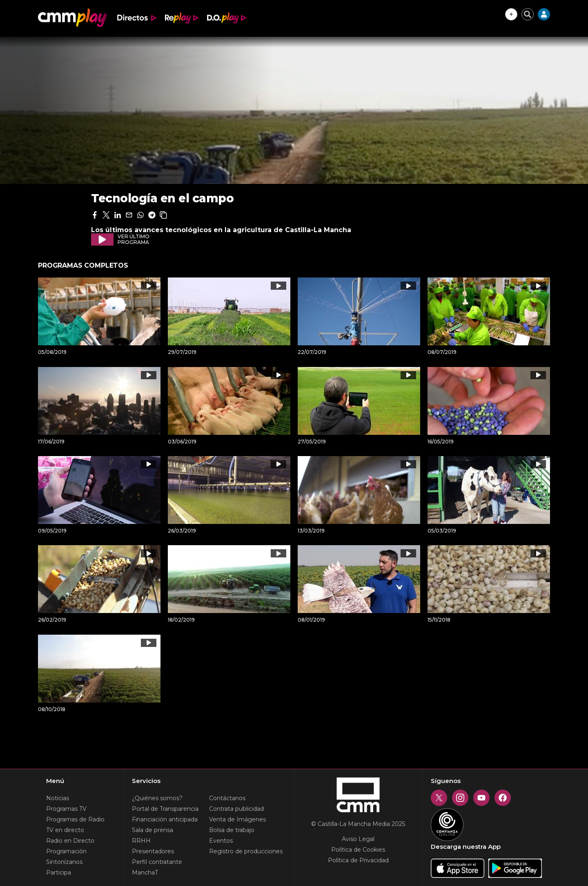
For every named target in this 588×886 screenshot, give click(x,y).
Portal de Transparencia (165, 809)
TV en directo (65, 830)
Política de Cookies (358, 850)
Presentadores (153, 851)
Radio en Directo (70, 841)
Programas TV (66, 809)
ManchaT (145, 873)
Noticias (58, 798)
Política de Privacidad (358, 860)
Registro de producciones (246, 851)
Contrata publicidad (236, 809)
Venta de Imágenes (237, 819)
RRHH (141, 841)
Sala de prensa (153, 830)
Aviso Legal (358, 839)
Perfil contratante (157, 862)
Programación (66, 851)
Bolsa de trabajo (232, 830)
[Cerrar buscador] (528, 14)
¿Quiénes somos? (157, 798)
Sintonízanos (64, 862)
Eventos (221, 841)
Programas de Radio (75, 819)
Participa (59, 873)
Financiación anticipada (165, 819)
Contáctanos (227, 798)
